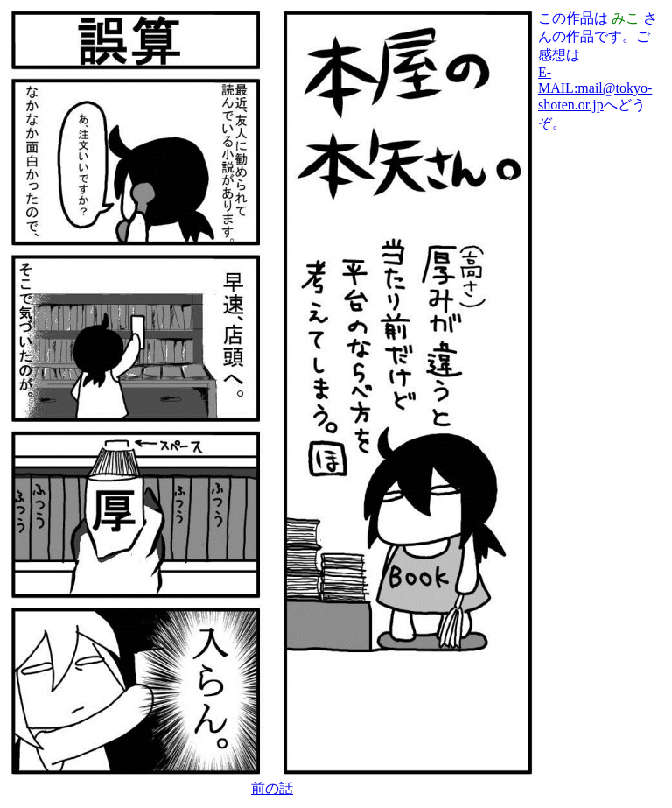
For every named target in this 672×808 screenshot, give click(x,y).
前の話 (272, 788)
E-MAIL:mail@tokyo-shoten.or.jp (595, 88)
